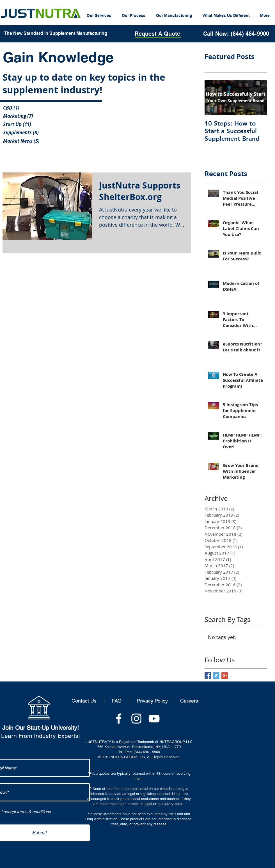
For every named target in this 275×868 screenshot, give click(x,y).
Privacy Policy (152, 701)
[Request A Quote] (157, 34)
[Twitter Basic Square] (216, 675)
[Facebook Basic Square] (208, 675)
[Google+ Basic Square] (225, 675)
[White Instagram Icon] (136, 719)
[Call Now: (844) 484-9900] (236, 34)
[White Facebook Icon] (119, 719)
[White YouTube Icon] (154, 719)
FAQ (117, 701)
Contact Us (85, 701)
